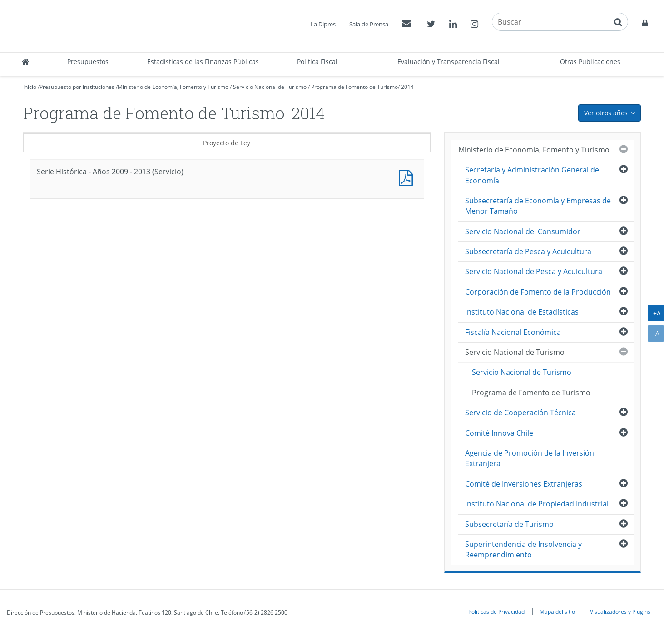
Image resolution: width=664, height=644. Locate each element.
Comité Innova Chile (499, 433)
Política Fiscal (317, 61)
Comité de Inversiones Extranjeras (524, 484)
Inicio (30, 87)
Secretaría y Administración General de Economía (532, 175)
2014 (407, 87)
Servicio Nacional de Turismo (270, 87)
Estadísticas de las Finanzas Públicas (203, 61)
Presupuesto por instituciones (77, 87)
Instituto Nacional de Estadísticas (522, 312)
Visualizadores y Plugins (620, 611)
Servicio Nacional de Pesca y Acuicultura (534, 271)
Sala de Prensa (369, 24)
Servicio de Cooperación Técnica (520, 413)
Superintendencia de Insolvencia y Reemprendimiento (523, 549)
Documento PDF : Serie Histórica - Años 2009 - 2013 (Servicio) (408, 177)
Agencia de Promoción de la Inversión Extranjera (530, 458)
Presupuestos (88, 61)
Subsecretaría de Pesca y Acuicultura (528, 251)
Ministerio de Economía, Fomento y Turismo (173, 87)
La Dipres (323, 24)
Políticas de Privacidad (496, 611)
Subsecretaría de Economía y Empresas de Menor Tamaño (538, 206)
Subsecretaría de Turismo (509, 524)
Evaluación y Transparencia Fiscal (448, 61)
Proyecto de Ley (227, 143)
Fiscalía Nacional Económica (513, 332)
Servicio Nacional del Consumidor (523, 231)
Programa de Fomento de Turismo (354, 87)
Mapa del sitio (557, 611)
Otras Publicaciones (590, 61)
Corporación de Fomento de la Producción (538, 292)
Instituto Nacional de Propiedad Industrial (537, 504)
